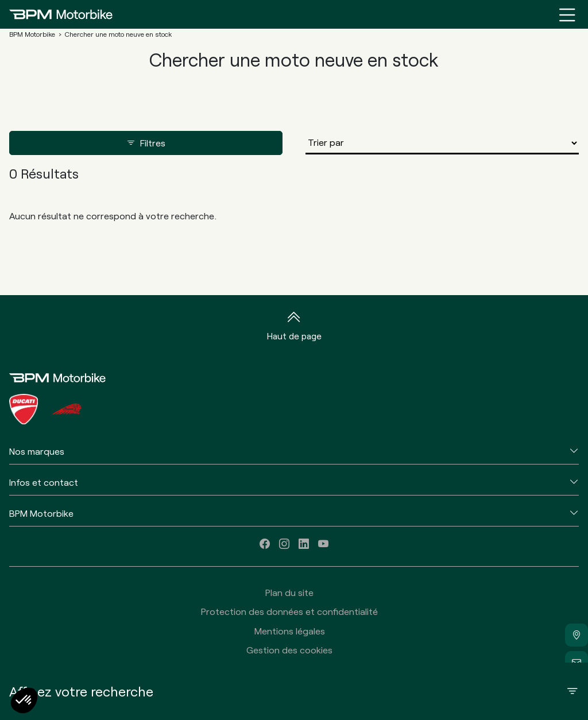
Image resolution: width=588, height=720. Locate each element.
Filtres (146, 143)
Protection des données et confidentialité (289, 611)
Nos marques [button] (37, 451)
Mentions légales (290, 631)
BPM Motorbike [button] (41, 513)
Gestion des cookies (289, 650)
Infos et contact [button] (44, 482)
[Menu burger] (567, 14)
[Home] (61, 14)
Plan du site (289, 592)
